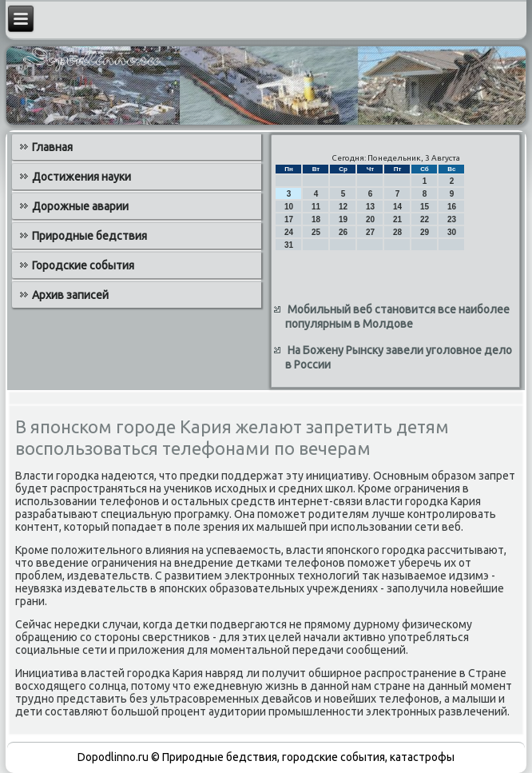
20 (370, 219)
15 (425, 207)
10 (289, 207)
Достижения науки (81, 177)
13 (370, 207)
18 (316, 219)
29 (425, 232)
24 (289, 232)
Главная (52, 147)
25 (316, 232)
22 (425, 219)
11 (316, 207)
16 (452, 207)
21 (397, 219)
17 (289, 219)
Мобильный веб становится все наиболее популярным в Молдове (397, 317)
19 (343, 219)
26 (343, 232)
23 (452, 219)
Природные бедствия (89, 236)
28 (397, 232)
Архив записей (70, 295)
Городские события (83, 265)
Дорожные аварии (80, 206)
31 (289, 245)
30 (452, 232)
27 (370, 232)
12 (343, 207)
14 (397, 207)
